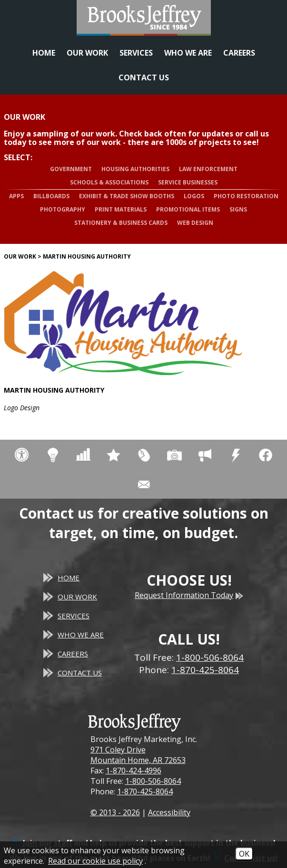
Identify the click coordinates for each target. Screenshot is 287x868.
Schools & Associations (109, 182)
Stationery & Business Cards (121, 223)
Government (71, 169)
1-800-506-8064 (153, 781)
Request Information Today (189, 595)
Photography (63, 209)
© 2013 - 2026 (115, 812)
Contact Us (144, 77)
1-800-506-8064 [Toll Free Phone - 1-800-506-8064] (210, 657)
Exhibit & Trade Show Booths (127, 196)
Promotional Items (188, 209)
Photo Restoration (246, 196)
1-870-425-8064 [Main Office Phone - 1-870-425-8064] (205, 670)
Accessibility (169, 812)
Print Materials (121, 209)
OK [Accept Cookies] (244, 854)
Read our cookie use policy (95, 861)
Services (136, 53)
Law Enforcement (208, 169)
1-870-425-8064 (145, 791)
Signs (238, 209)
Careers (239, 53)
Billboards (51, 196)
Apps (16, 196)
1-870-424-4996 (134, 771)
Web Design (195, 223)
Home (44, 53)
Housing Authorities (135, 169)
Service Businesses (188, 182)
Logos (194, 196)
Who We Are (188, 53)
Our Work (87, 53)
